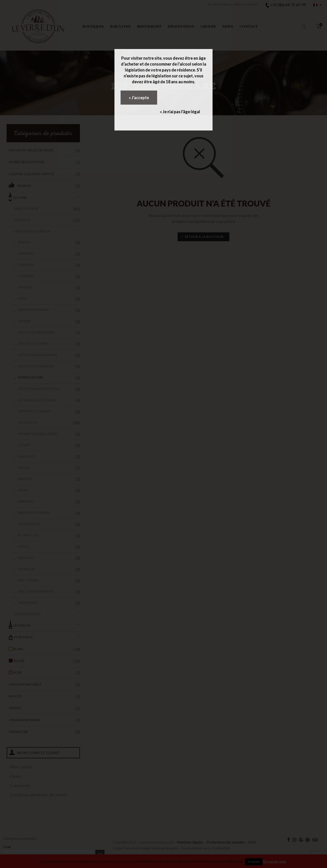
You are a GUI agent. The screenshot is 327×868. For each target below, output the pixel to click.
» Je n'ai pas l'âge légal (180, 112)
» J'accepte (139, 98)
